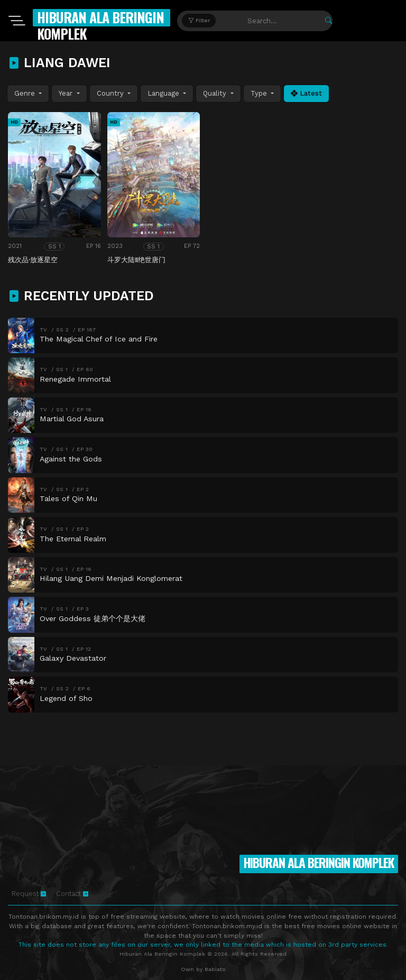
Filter (199, 20)
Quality (216, 93)
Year (67, 93)
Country (111, 93)
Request (29, 894)
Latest (306, 93)
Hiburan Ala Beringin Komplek (100, 25)
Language (164, 93)
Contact (72, 894)
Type (260, 93)
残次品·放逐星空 (33, 260)
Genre (26, 93)
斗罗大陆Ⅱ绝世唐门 (136, 260)
